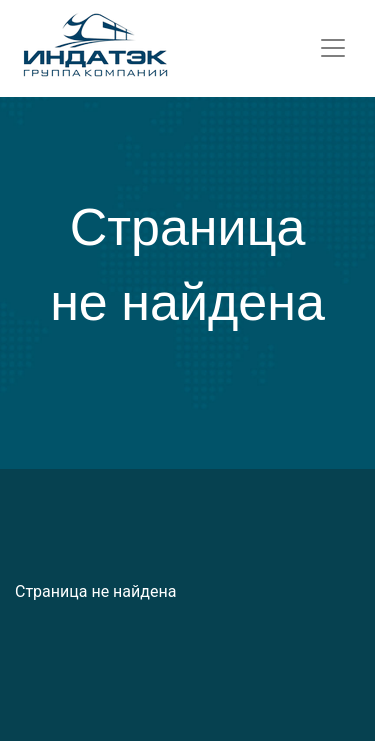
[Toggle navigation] (333, 48)
